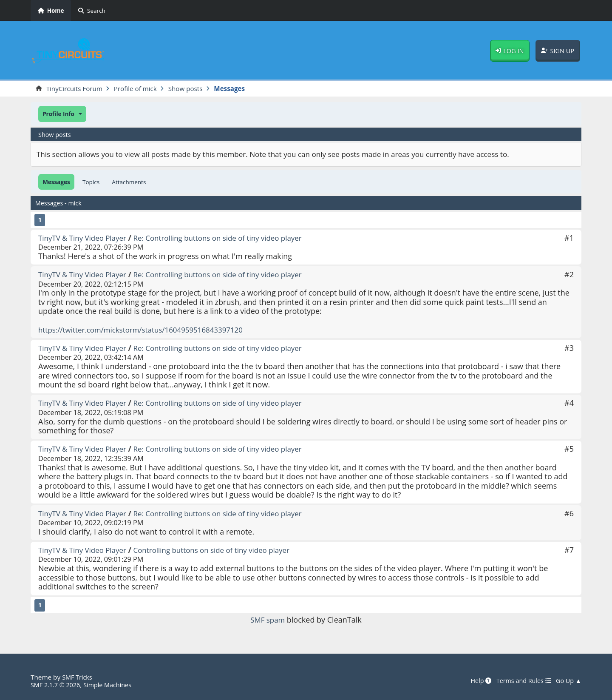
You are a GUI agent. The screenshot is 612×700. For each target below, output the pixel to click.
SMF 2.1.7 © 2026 (57, 685)
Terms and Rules (520, 681)
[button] (62, 115)
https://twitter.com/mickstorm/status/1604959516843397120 (147, 330)
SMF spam (268, 620)
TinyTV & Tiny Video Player (85, 238)
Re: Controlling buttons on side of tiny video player (229, 238)
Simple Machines (112, 685)
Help (475, 681)
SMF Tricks (78, 677)
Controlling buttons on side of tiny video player (222, 550)
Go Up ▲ (568, 681)
